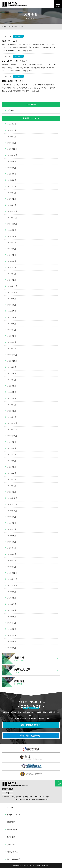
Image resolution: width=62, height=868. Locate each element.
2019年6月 (12, 610)
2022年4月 (12, 398)
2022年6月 (12, 386)
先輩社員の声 (13, 829)
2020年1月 (12, 567)
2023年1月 (12, 349)
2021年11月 (12, 430)
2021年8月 (12, 448)
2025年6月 (12, 180)
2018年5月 (12, 648)
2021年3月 (12, 479)
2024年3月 (12, 267)
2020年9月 (12, 517)
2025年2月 (12, 199)
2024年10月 (12, 224)
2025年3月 (12, 193)
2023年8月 (12, 305)
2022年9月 (12, 367)
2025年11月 (12, 149)
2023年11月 (12, 286)
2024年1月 (12, 280)
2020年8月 (12, 523)
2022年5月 (12, 392)
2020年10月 (12, 511)
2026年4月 (12, 124)
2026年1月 (12, 143)
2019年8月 (12, 598)
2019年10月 (12, 585)
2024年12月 (12, 211)
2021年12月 (12, 423)
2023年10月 (12, 292)
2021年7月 (12, 454)
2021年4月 (12, 473)
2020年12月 (12, 498)
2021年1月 (12, 492)
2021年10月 (12, 436)
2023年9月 (12, 299)
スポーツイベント (10, 41)
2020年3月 (12, 554)
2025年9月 (12, 161)
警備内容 (11, 822)
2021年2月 (12, 486)
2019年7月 (12, 604)
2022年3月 (12, 405)
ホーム (4, 27)
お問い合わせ (13, 852)
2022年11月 (12, 355)
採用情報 (11, 837)
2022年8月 (12, 373)
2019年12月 (12, 573)
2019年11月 (12, 579)
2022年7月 (12, 380)
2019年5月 (12, 617)
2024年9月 (12, 230)
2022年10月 (12, 361)
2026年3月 (12, 130)
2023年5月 (12, 324)
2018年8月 (12, 641)
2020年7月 (12, 529)
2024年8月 (12, 236)
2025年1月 (12, 205)
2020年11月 (12, 504)
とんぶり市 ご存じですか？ (15, 61)
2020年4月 (12, 548)
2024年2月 (12, 274)
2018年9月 (12, 635)
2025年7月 (12, 174)
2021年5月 (12, 467)
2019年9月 (12, 592)
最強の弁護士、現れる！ (13, 81)
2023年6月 (12, 317)
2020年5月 (12, 542)
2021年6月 (12, 461)
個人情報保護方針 (15, 859)
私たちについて (14, 815)
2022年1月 (12, 417)
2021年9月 (12, 442)
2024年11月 (12, 218)
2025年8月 (12, 168)
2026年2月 (12, 137)
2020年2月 (12, 560)
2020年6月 (12, 536)
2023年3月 (12, 336)
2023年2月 (12, 342)
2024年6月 (12, 249)
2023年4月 (12, 330)
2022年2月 (12, 411)
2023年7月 (12, 311)
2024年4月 (12, 261)
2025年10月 (12, 155)
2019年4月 (12, 623)
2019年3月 (12, 629)
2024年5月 (12, 255)
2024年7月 (12, 242)
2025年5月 (12, 186)
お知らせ (10, 27)
